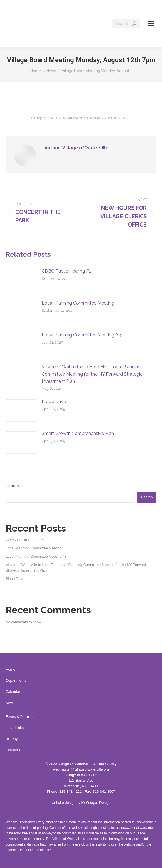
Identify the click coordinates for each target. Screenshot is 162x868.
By (81, 118)
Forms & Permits (19, 717)
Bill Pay (12, 739)
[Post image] (21, 280)
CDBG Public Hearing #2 (67, 271)
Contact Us (14, 750)
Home (10, 669)
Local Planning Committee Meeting (78, 303)
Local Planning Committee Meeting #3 (81, 335)
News (53, 118)
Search (12, 486)
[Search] (126, 24)
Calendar (13, 692)
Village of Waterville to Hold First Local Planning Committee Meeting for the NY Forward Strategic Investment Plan (92, 374)
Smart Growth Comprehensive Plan (78, 433)
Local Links (15, 728)
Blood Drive (54, 402)
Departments (16, 680)
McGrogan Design (96, 803)
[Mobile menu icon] (151, 24)
